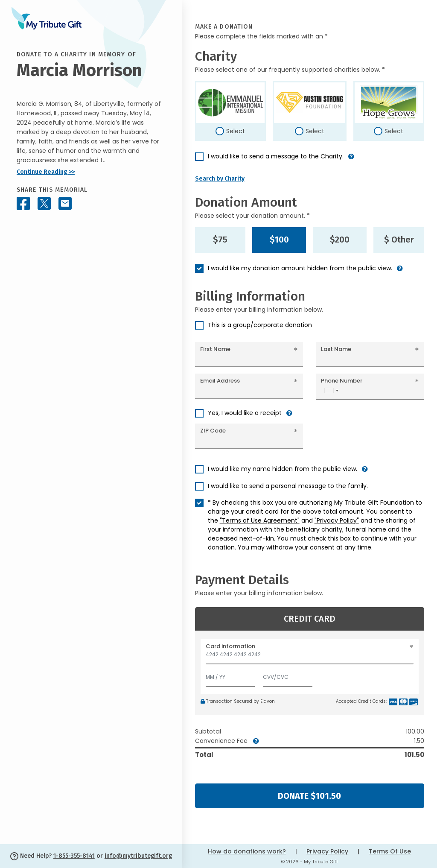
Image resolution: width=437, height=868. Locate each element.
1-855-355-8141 (74, 856)
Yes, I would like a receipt (245, 413)
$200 (340, 240)
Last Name (336, 349)
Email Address (220, 381)
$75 (220, 240)
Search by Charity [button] (220, 179)
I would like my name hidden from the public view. (283, 469)
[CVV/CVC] (288, 675)
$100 (279, 240)
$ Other (399, 240)
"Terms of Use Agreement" (260, 520)
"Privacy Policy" (337, 520)
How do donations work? (247, 851)
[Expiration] (230, 675)
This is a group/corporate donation (260, 325)
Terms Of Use (390, 851)
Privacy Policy (327, 851)
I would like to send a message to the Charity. (276, 156)
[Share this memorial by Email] (65, 203)
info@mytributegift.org (138, 856)
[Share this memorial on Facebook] (23, 203)
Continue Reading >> (46, 172)
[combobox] (331, 390)
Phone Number (342, 381)
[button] (351, 160)
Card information (230, 646)
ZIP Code (213, 431)
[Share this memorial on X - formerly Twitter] (44, 203)
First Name (215, 349)
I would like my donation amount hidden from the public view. (300, 268)
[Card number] (310, 657)
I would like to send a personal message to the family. (288, 486)
